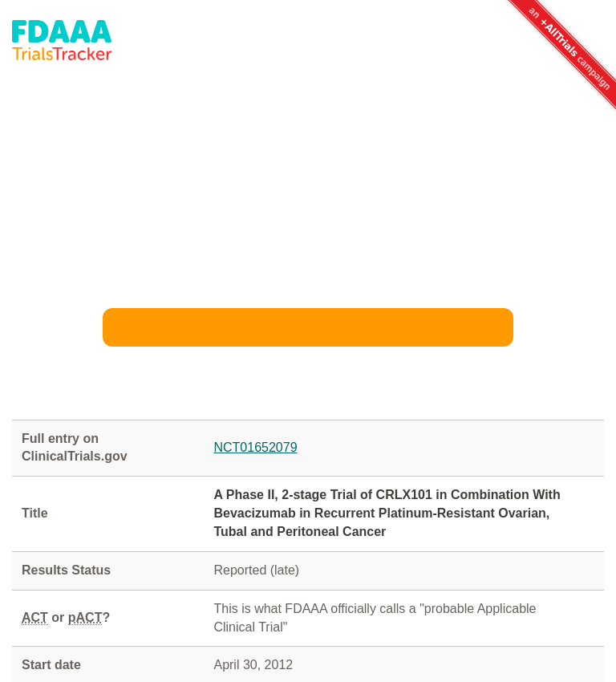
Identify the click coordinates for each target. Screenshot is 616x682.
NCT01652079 (255, 447)
